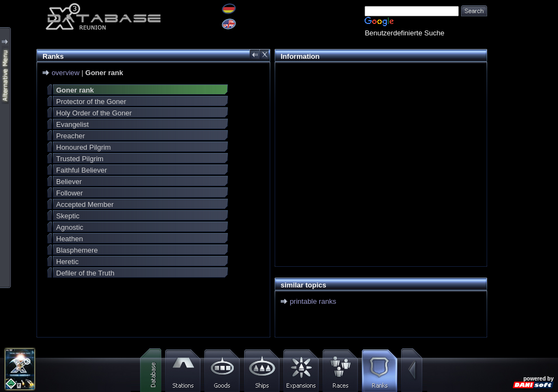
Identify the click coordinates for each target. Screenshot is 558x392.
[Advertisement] (378, 145)
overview (66, 73)
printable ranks (313, 301)
